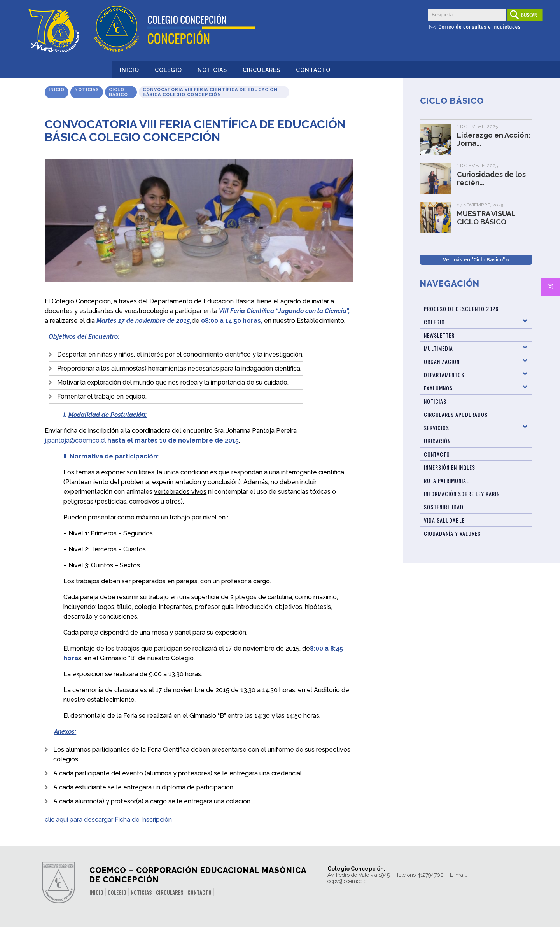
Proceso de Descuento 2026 (461, 309)
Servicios (437, 428)
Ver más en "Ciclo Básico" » (476, 260)
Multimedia (438, 348)
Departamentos (444, 375)
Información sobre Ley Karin (462, 494)
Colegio (168, 70)
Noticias (212, 70)
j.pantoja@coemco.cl (75, 440)
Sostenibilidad (444, 507)
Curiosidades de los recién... (491, 178)
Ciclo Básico (118, 92)
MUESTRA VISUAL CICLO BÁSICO (486, 218)
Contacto (313, 70)
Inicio (129, 70)
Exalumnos (438, 388)
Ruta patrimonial (446, 480)
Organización (442, 361)
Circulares (262, 70)
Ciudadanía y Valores (452, 533)
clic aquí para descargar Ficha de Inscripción (108, 819)
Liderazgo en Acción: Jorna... (494, 139)
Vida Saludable (444, 520)
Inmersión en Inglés (450, 467)
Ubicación (437, 441)
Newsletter (439, 335)
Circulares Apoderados (456, 414)
